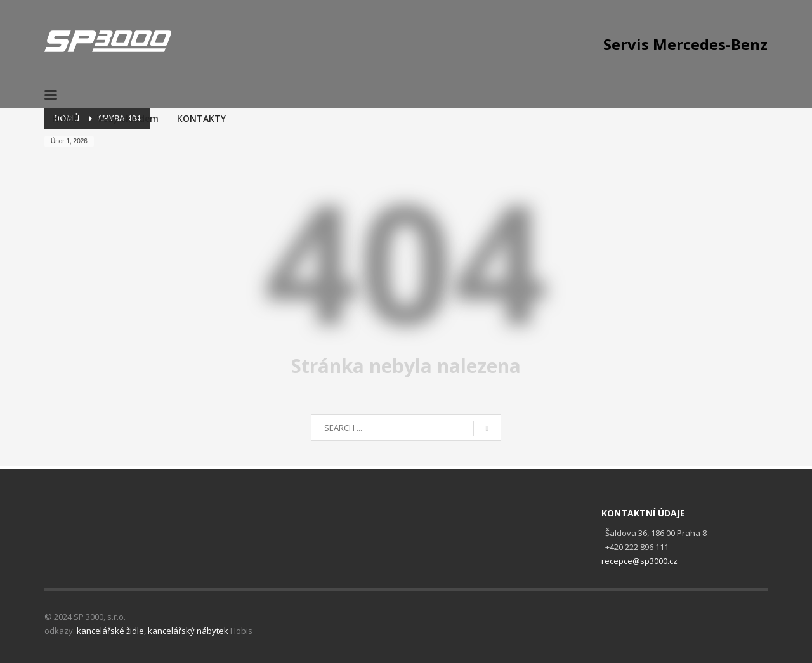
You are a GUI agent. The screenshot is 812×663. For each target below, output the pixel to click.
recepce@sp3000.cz (639, 561)
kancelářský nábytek (188, 631)
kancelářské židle (110, 631)
